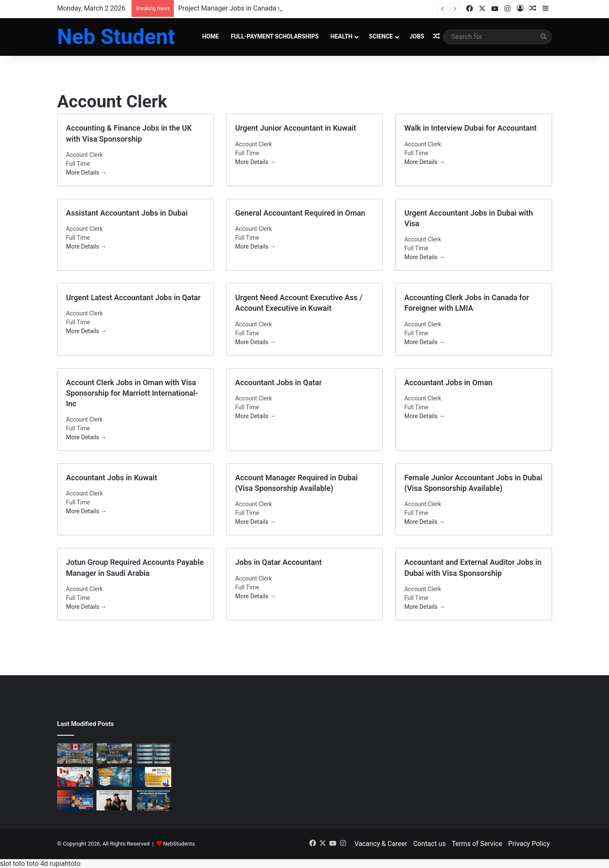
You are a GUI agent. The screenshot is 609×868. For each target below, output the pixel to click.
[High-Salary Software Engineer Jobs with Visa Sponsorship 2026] (114, 777)
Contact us (429, 844)
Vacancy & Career (381, 844)
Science (381, 36)
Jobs (417, 36)
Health (342, 36)
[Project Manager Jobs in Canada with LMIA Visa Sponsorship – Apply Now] (75, 753)
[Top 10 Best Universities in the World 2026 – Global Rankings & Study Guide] (114, 753)
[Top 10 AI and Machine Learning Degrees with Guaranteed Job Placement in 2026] (153, 800)
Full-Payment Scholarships (275, 36)
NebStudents (179, 844)
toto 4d (37, 864)
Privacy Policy (529, 844)
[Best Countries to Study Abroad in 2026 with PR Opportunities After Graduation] (114, 800)
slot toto (12, 864)
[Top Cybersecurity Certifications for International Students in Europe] (153, 753)
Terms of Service (477, 844)
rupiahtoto (65, 864)
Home (211, 36)
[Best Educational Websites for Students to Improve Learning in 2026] (75, 800)
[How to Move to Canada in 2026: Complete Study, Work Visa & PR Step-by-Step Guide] (75, 777)
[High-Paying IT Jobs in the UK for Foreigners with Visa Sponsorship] (153, 777)
